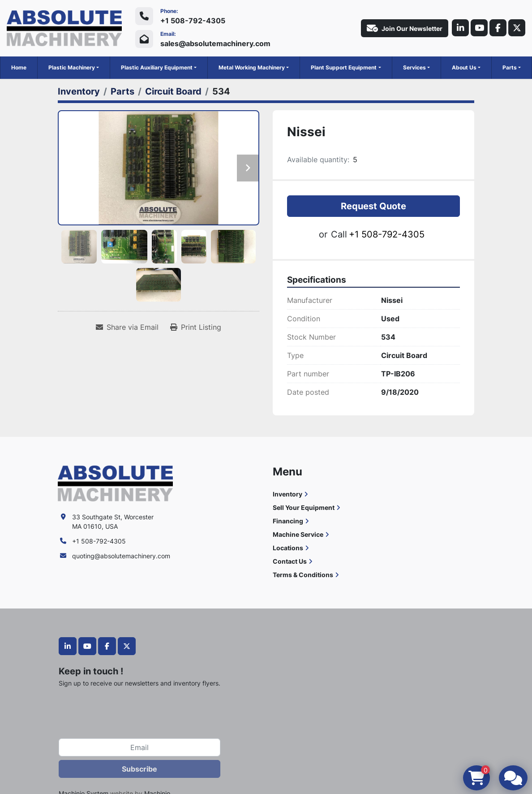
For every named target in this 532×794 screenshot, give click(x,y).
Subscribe (139, 769)
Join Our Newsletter (401, 28)
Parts (510, 67)
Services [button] (414, 67)
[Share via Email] (127, 327)
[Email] (139, 747)
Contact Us (290, 561)
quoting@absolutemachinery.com (121, 556)
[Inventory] (79, 91)
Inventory (287, 494)
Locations (288, 548)
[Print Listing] (196, 327)
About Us (464, 67)
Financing (288, 521)
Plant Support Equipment (344, 67)
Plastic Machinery (72, 67)
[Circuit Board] (173, 91)
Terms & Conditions (303, 575)
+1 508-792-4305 (193, 21)
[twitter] (516, 28)
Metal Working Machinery (252, 67)
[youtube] (477, 28)
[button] (74, 68)
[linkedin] (457, 28)
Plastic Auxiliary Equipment (157, 67)
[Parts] (122, 91)
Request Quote (373, 206)
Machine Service (298, 534)
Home (19, 67)
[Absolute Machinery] (115, 483)
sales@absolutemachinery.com (215, 43)
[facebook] (497, 28)
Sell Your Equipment (304, 507)
